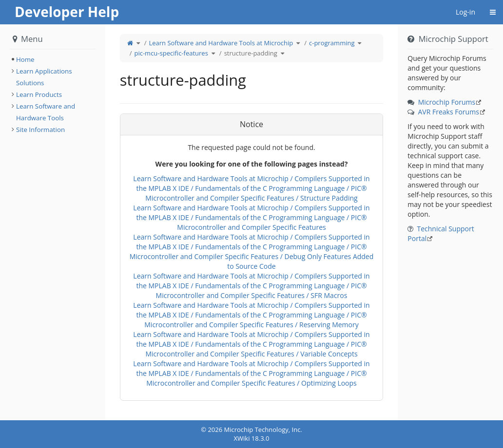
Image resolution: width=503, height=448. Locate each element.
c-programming (332, 43)
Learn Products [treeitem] (39, 94)
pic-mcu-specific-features (171, 53)
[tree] (53, 59)
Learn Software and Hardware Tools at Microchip (221, 43)
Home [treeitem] (25, 59)
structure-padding (251, 53)
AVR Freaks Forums (448, 112)
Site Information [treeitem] (40, 130)
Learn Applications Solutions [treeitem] (44, 77)
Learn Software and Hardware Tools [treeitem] (46, 112)
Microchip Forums (447, 102)
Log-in (465, 12)
